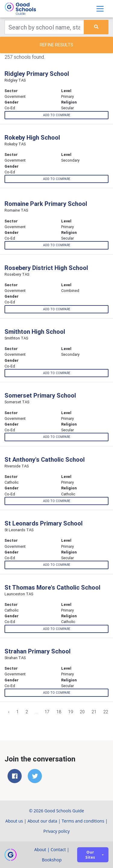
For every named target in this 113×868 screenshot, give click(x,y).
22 (106, 712)
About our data (42, 821)
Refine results (56, 45)
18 (59, 712)
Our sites (90, 855)
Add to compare (57, 115)
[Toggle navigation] (100, 9)
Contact (58, 849)
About (40, 849)
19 (71, 712)
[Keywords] (44, 27)
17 (47, 712)
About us (14, 821)
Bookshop (52, 860)
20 (82, 712)
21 (94, 712)
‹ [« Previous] (9, 712)
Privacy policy (57, 831)
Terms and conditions (83, 821)
